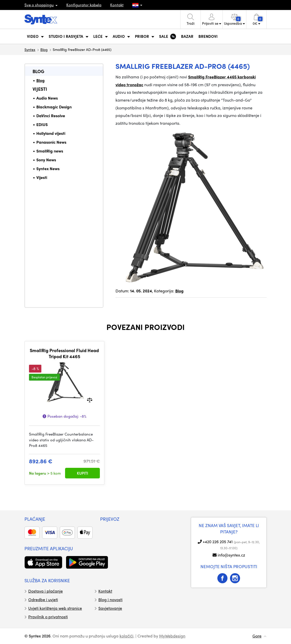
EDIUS (42, 124)
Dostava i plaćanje (46, 591)
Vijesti (40, 89)
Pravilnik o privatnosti (48, 617)
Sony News (46, 160)
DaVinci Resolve (51, 116)
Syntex (30, 49)
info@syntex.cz (231, 555)
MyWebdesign (172, 636)
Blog (44, 49)
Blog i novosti (110, 600)
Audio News (47, 98)
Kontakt (117, 5)
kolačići (126, 636)
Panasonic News (51, 142)
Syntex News (48, 168)
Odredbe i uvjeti (43, 600)
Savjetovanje (110, 608)
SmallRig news (50, 151)
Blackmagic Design (54, 107)
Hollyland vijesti (51, 133)
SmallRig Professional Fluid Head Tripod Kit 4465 (64, 353)
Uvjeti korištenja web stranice (55, 608)
